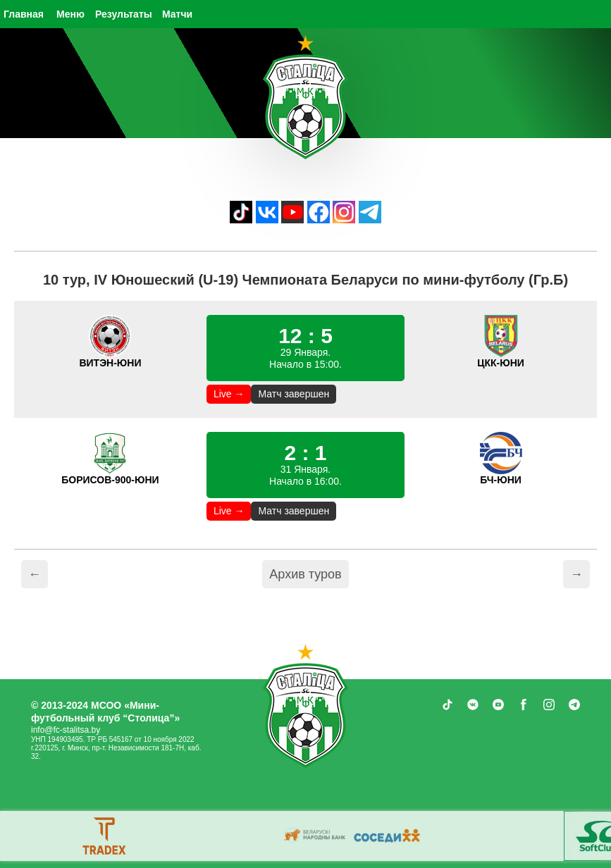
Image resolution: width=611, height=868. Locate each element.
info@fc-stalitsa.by (66, 730)
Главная (24, 14)
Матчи (177, 14)
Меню (70, 14)
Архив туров (305, 574)
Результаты (124, 14)
